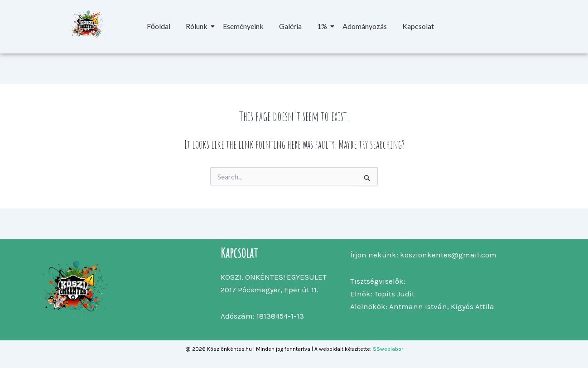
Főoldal (159, 26)
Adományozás (365, 26)
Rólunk (198, 26)
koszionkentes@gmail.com (448, 255)
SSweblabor (388, 349)
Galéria (290, 26)
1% (324, 26)
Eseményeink (243, 26)
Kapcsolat (418, 26)
